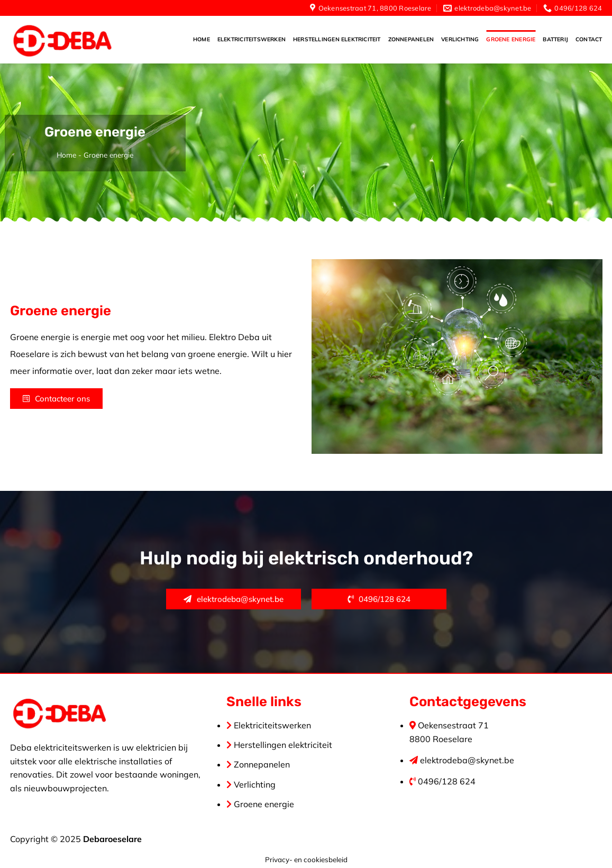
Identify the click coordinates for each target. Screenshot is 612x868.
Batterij (555, 39)
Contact (589, 39)
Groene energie (511, 39)
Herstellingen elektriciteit (337, 39)
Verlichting (460, 39)
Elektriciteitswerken (252, 39)
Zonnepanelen (411, 39)
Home (202, 39)
